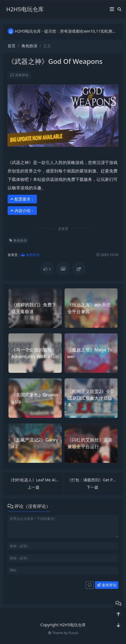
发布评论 (107, 585)
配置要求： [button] (22, 199)
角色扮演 (29, 46)
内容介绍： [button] (22, 211)
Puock (73, 633)
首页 (12, 46)
